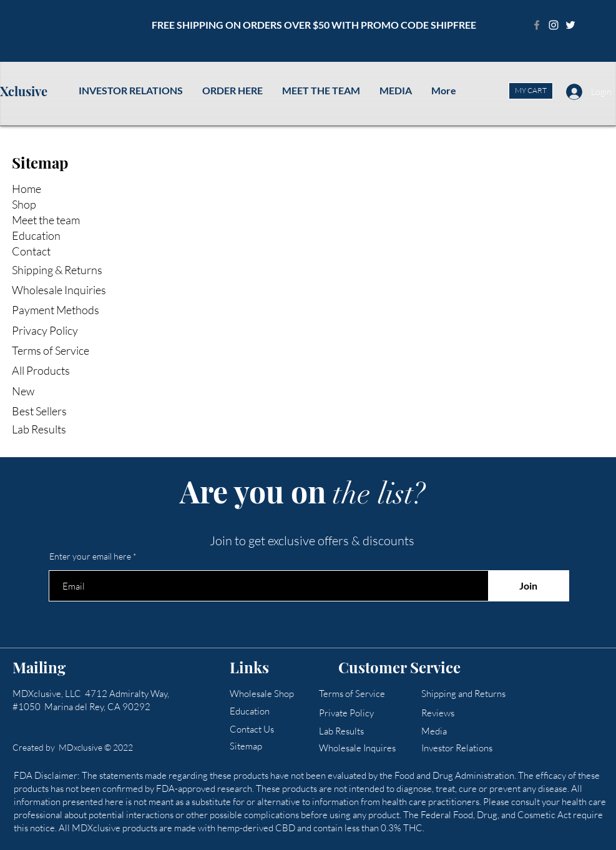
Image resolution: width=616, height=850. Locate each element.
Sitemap (40, 162)
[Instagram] (554, 25)
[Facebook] (537, 25)
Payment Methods (56, 310)
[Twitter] (570, 25)
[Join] (529, 586)
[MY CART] (531, 91)
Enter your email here (90, 556)
